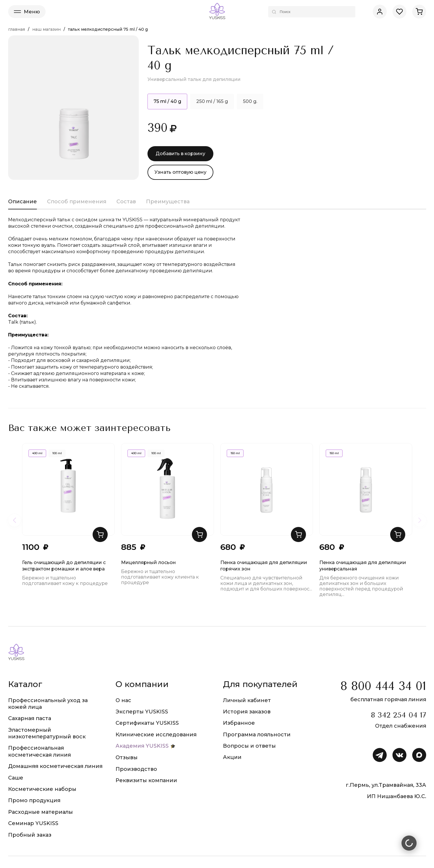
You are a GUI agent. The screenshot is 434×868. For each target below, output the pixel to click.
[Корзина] (419, 12)
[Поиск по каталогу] (312, 12)
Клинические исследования (156, 735)
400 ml (37, 453)
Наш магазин (46, 29)
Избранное (239, 723)
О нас (123, 700)
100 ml (57, 453)
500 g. (250, 101)
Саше (16, 778)
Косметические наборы (42, 789)
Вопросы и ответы (249, 746)
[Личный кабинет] (380, 12)
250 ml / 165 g (212, 101)
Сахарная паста (30, 718)
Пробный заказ (30, 835)
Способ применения (77, 202)
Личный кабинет (247, 700)
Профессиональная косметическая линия (39, 751)
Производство (136, 769)
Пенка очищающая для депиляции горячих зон (264, 566)
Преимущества (168, 202)
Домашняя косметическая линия (55, 766)
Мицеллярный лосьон (148, 562)
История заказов (247, 712)
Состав (126, 202)
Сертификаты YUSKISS (147, 723)
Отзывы (127, 758)
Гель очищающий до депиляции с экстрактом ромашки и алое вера (64, 566)
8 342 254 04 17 (398, 715)
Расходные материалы (40, 812)
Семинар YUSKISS (33, 823)
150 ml (235, 453)
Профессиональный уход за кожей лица (48, 704)
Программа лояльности (257, 735)
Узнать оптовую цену (180, 172)
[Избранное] (399, 12)
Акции (232, 757)
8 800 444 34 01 (383, 686)
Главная (17, 29)
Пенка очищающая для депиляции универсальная (363, 566)
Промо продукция (34, 800)
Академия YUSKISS (142, 746)
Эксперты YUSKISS (142, 712)
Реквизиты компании (146, 780)
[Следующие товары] (420, 520)
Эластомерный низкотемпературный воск (47, 733)
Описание (22, 202)
